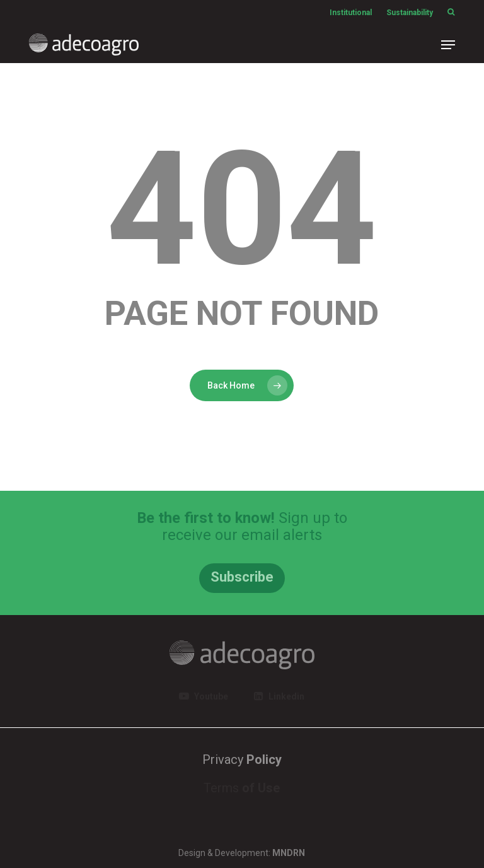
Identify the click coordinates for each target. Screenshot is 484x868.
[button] (448, 45)
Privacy (242, 759)
